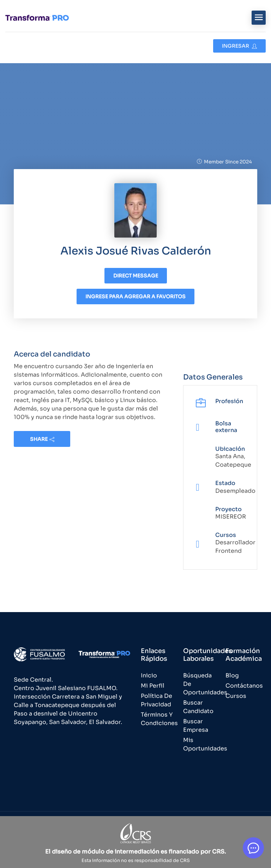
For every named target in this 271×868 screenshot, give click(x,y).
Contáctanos (244, 686)
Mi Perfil (153, 686)
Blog (232, 675)
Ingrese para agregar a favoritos (135, 297)
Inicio (149, 675)
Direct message (136, 276)
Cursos (236, 696)
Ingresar (239, 46)
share (42, 439)
